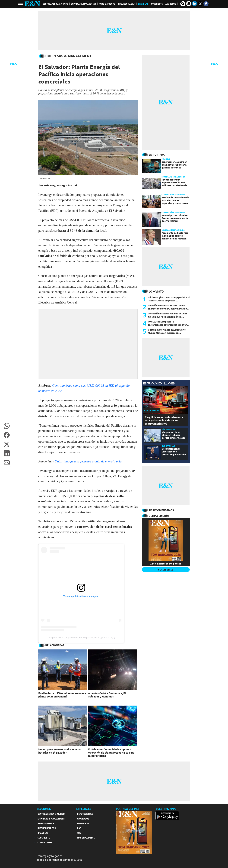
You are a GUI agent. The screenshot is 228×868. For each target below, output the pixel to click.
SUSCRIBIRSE (166, 570)
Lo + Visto (156, 291)
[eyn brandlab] (159, 384)
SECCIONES (44, 809)
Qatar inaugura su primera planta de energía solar (89, 461)
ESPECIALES (84, 809)
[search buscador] (183, 4)
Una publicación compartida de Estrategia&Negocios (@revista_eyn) (81, 638)
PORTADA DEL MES (128, 809)
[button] (7, 426)
